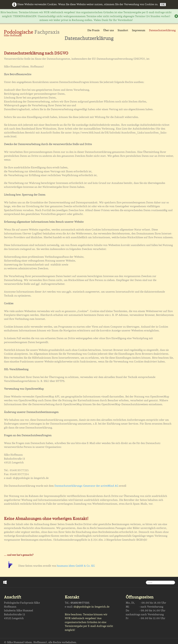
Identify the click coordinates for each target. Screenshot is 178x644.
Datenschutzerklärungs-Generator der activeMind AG (86, 486)
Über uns (109, 30)
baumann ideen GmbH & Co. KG (76, 566)
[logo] (32, 34)
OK (163, 4)
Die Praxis (93, 30)
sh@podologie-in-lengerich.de (91, 607)
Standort (123, 30)
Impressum (139, 30)
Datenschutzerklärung (162, 30)
